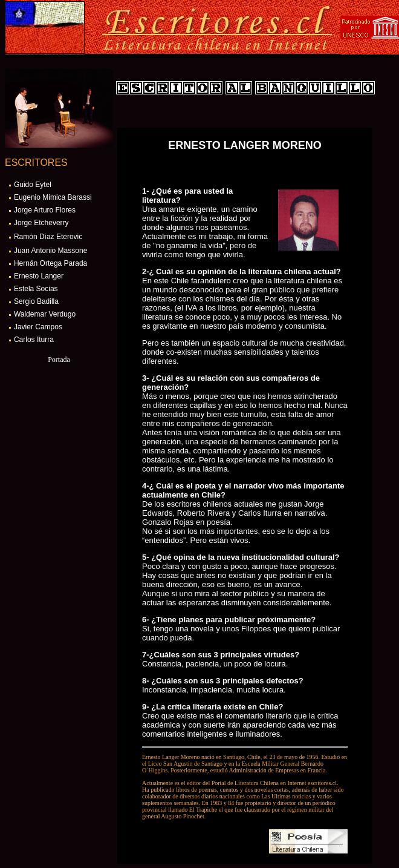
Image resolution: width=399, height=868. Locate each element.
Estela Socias (36, 289)
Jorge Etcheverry (41, 223)
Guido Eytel (33, 185)
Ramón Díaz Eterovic (48, 237)
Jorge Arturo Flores (45, 210)
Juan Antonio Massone (50, 251)
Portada (59, 360)
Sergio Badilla (36, 301)
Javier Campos (38, 327)
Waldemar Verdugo (45, 314)
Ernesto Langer (39, 276)
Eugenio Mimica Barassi (53, 197)
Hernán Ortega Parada (50, 263)
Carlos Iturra (34, 340)
